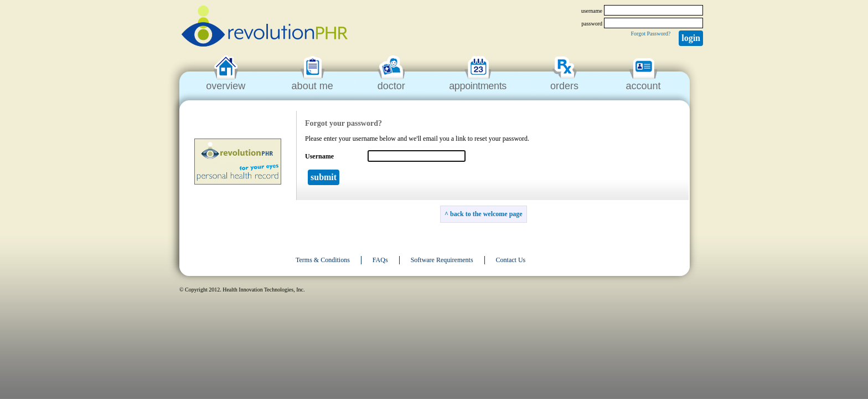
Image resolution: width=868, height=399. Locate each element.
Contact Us (511, 260)
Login (691, 38)
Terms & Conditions (323, 260)
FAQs (380, 260)
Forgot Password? (650, 34)
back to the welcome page (486, 214)
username (592, 11)
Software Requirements (442, 260)
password (592, 24)
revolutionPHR (265, 28)
